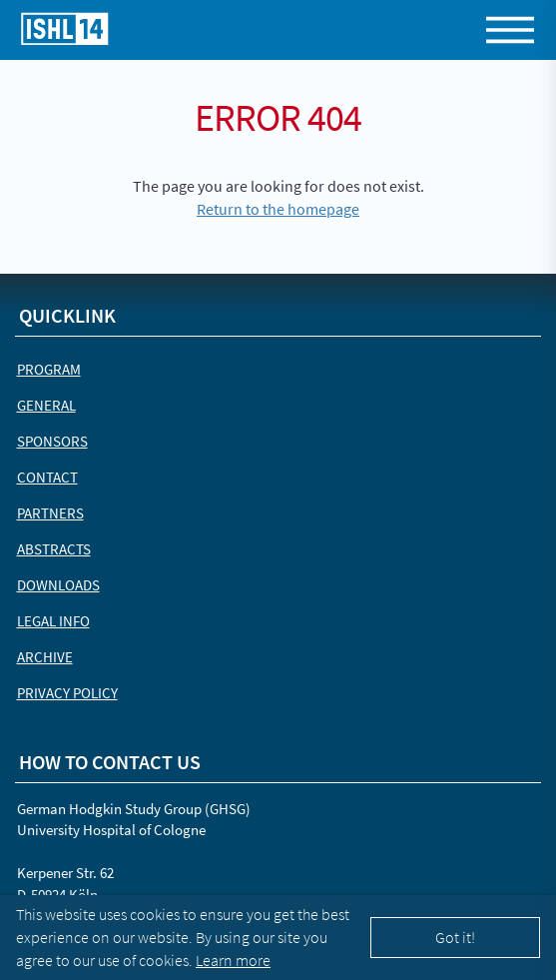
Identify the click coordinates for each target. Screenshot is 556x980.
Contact (47, 477)
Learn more (233, 960)
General (46, 405)
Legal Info (53, 621)
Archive (45, 657)
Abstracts (54, 549)
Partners (50, 513)
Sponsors (52, 441)
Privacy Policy (67, 693)
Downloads (58, 585)
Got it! (455, 937)
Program (49, 369)
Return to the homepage (278, 209)
